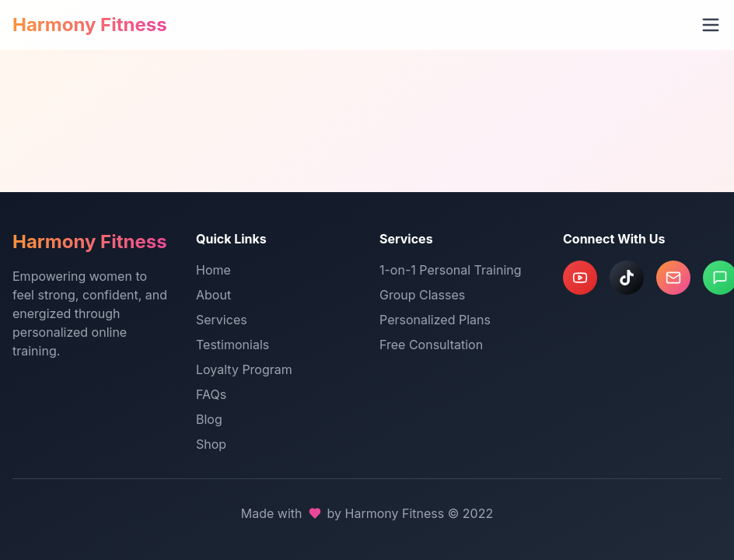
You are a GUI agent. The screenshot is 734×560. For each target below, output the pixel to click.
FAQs (211, 394)
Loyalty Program (244, 369)
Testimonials (232, 345)
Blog (209, 419)
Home (213, 270)
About (213, 295)
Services (222, 320)
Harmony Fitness (90, 24)
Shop (211, 444)
